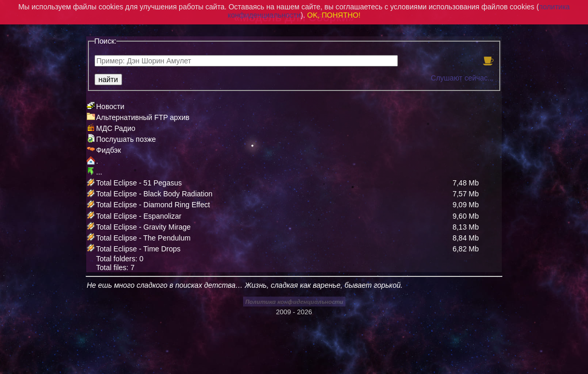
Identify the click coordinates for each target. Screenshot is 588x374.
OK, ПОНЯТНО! (334, 15)
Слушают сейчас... (462, 78)
